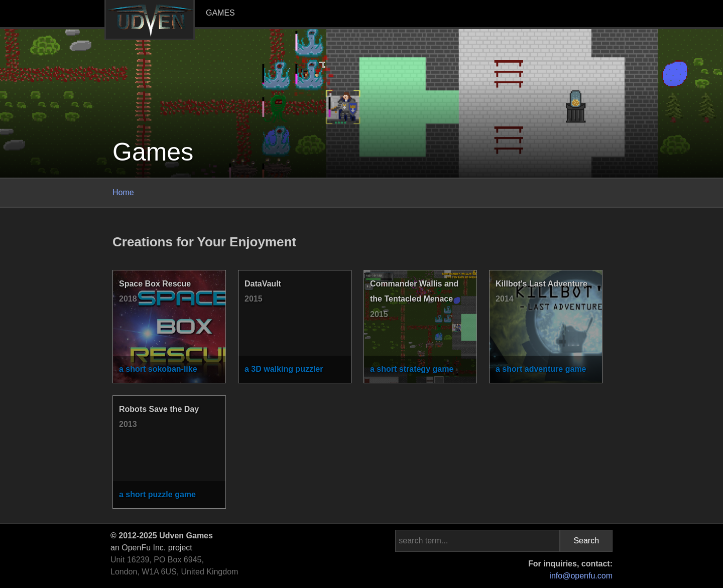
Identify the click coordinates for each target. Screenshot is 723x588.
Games (220, 13)
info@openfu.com (581, 576)
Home (123, 192)
